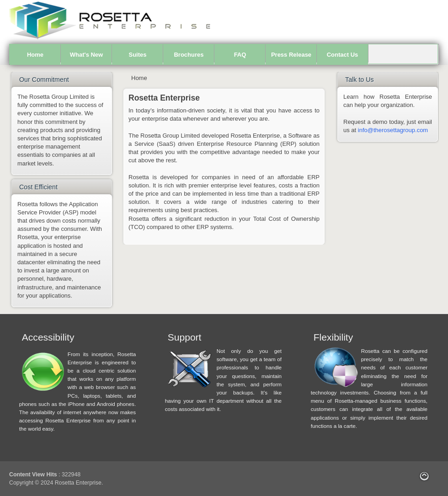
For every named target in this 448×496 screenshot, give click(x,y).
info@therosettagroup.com (393, 130)
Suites (137, 55)
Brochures (189, 55)
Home (35, 55)
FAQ (240, 55)
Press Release (291, 55)
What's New (86, 55)
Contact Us (343, 55)
